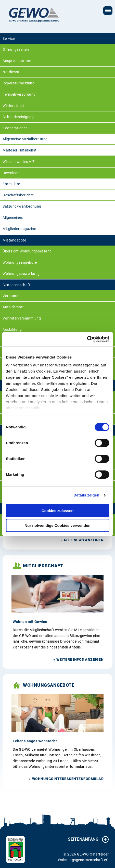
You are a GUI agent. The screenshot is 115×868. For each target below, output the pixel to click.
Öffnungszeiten (16, 49)
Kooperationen (15, 128)
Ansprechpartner (17, 61)
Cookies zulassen (58, 511)
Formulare (11, 184)
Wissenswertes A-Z (19, 162)
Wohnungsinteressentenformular (68, 779)
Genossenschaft (16, 285)
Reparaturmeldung (18, 83)
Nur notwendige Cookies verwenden (57, 525)
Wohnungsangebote (20, 262)
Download (11, 173)
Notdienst (11, 72)
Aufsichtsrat (13, 307)
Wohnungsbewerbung (21, 274)
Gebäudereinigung (18, 117)
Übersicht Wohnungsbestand (27, 251)
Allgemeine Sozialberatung (25, 139)
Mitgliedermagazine (19, 229)
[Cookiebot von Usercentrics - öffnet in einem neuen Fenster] (87, 339)
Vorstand (10, 296)
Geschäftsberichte (18, 195)
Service (9, 39)
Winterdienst (13, 106)
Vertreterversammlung (22, 318)
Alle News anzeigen (84, 540)
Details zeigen (86, 495)
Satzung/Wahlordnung (22, 206)
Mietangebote (14, 240)
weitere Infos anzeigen (80, 659)
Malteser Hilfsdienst (20, 150)
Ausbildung (12, 329)
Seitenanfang (83, 839)
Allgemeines (13, 218)
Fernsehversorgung (19, 94)
